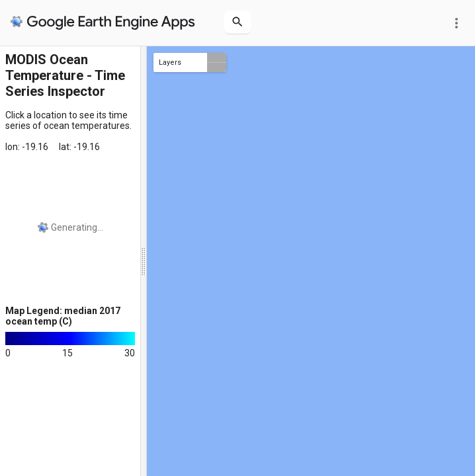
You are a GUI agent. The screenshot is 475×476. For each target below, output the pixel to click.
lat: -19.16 (79, 147)
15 (67, 353)
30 (130, 353)
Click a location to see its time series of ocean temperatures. (68, 120)
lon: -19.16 (27, 147)
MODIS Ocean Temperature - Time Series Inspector (65, 75)
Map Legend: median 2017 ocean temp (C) (63, 316)
